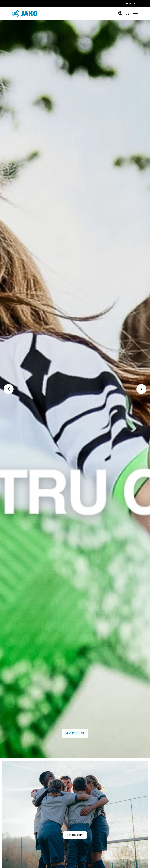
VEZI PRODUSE (75, 733)
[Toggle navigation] (135, 13)
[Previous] (9, 389)
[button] (120, 13)
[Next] (141, 389)
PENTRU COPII (75, 835)
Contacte (130, 3)
